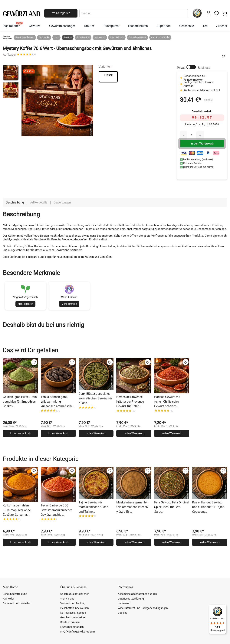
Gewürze (68, 37)
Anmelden (9, 599)
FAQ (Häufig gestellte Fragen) (78, 632)
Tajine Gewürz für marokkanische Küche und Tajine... (93, 507)
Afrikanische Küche (160, 37)
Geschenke (44, 37)
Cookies (122, 613)
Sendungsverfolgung (15, 594)
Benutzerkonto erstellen (17, 603)
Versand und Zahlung (73, 603)
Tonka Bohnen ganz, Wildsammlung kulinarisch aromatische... (58, 402)
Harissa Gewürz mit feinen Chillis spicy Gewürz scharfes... (167, 402)
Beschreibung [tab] (15, 202)
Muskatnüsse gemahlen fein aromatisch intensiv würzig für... (132, 507)
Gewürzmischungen (25, 37)
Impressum (124, 603)
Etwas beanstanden (72, 627)
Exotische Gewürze (137, 37)
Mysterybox (100, 37)
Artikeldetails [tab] (39, 202)
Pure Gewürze (83, 37)
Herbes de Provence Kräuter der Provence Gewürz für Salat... (130, 402)
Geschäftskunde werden (75, 608)
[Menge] (192, 135)
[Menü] (224, 607)
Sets (56, 37)
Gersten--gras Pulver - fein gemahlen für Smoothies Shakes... (20, 402)
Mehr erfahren (25, 304)
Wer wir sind (67, 599)
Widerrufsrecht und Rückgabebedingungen (143, 608)
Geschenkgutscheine (72, 617)
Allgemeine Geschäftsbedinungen (137, 594)
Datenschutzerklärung (131, 599)
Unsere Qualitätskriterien (75, 594)
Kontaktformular (70, 622)
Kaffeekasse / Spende (73, 613)
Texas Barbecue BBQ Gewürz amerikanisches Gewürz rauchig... (57, 510)
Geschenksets (117, 37)
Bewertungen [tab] (62, 202)
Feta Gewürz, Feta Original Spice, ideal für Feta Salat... (172, 507)
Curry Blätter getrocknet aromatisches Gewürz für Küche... (95, 398)
